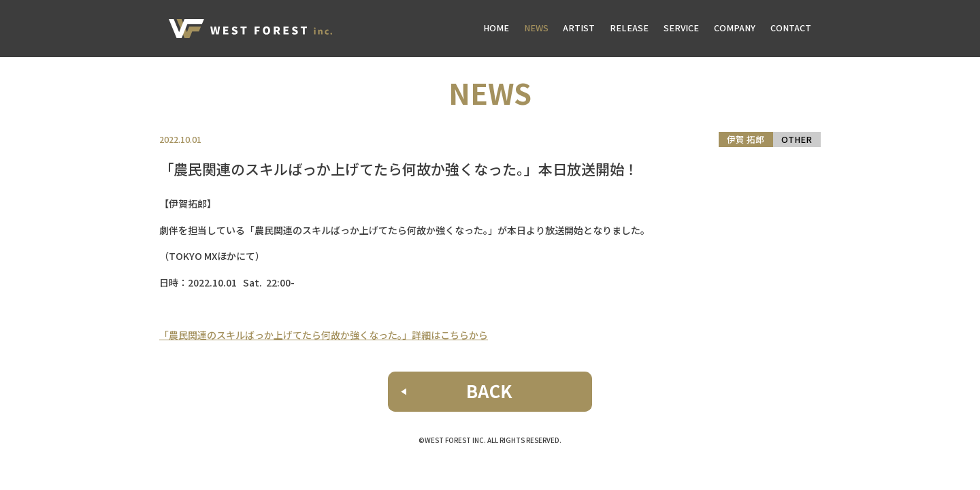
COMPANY (735, 28)
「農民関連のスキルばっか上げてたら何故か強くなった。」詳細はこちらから (324, 335)
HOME (496, 28)
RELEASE (629, 28)
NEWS (536, 28)
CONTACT (791, 28)
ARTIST (579, 28)
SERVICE (681, 28)
